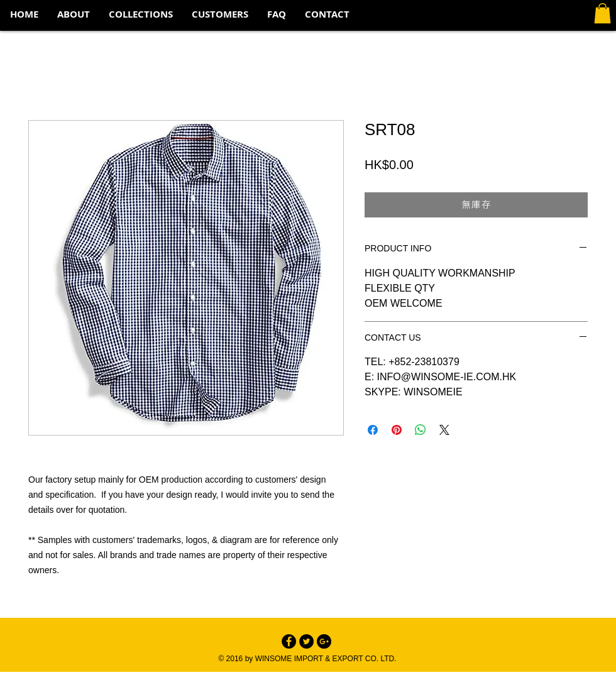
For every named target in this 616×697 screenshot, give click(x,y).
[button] (141, 14)
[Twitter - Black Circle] (306, 641)
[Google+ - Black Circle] (324, 641)
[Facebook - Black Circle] (289, 641)
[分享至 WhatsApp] (421, 430)
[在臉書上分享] (373, 430)
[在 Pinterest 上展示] (397, 430)
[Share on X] (444, 430)
